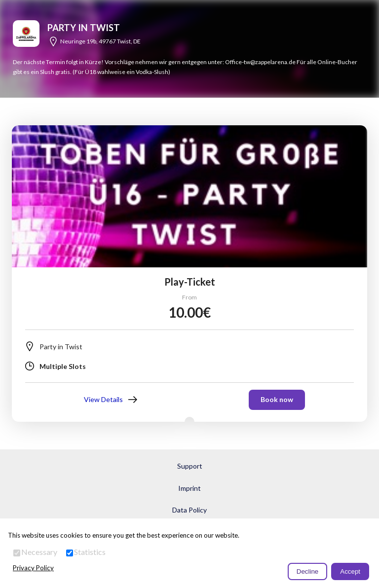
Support (190, 466)
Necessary (39, 552)
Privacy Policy (33, 568)
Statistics (90, 552)
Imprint (189, 488)
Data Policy (189, 510)
